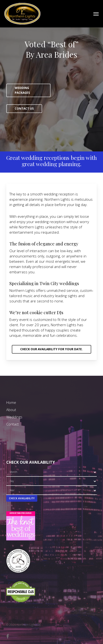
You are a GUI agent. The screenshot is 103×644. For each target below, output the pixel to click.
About (11, 410)
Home (11, 402)
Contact (13, 424)
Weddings (14, 417)
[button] (96, 14)
